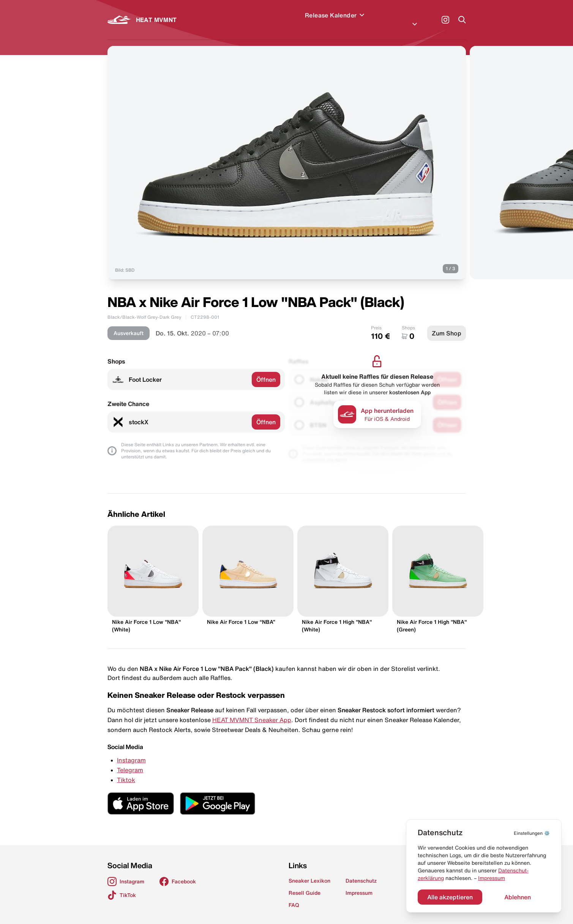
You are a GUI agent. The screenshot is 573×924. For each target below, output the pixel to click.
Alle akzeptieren (450, 897)
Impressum (492, 878)
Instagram (131, 751)
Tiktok (126, 771)
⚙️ (532, 833)
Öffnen (266, 370)
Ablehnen (518, 897)
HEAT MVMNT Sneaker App (252, 711)
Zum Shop (447, 324)
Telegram (130, 761)
